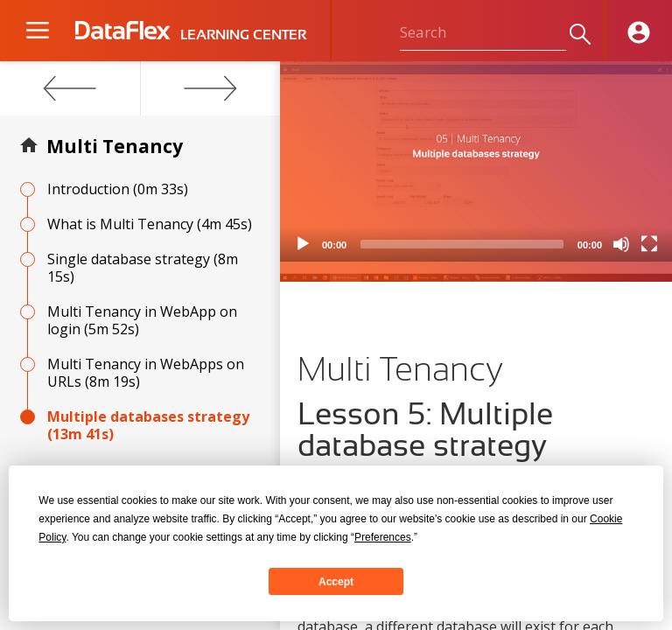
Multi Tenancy (115, 146)
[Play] (303, 244)
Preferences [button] (383, 537)
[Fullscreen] (649, 244)
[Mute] (621, 244)
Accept (336, 582)
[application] (476, 161)
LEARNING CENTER (243, 35)
